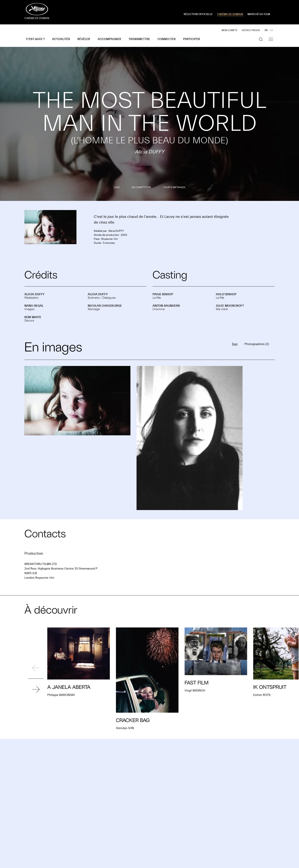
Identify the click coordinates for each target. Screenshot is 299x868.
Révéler (84, 39)
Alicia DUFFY (34, 294)
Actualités (61, 39)
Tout (235, 344)
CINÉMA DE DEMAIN (230, 14)
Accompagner (109, 39)
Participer (192, 39)
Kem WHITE (33, 317)
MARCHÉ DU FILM (259, 14)
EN (272, 30)
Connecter (167, 39)
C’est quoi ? (35, 39)
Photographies (257, 344)
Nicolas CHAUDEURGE (105, 306)
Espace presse (251, 30)
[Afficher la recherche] (261, 39)
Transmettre (139, 39)
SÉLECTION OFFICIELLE (198, 14)
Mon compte (229, 30)
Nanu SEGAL (34, 306)
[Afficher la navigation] (271, 39)
